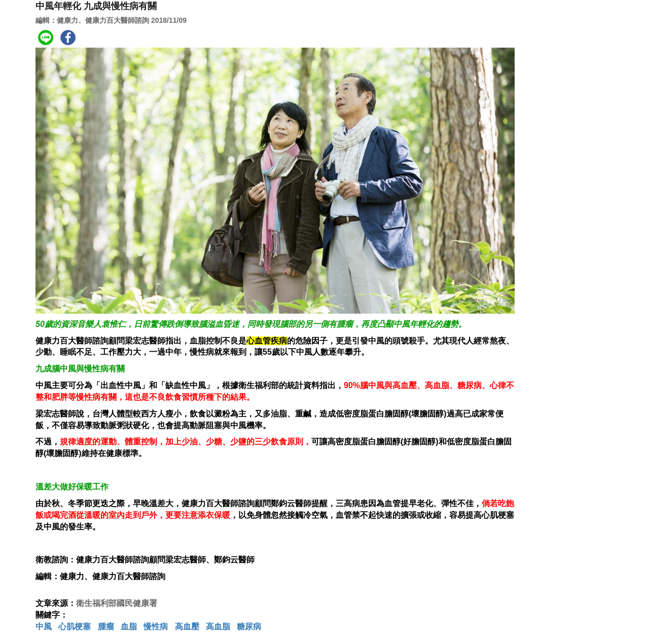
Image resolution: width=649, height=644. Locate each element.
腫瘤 (106, 627)
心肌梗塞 (75, 627)
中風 (44, 627)
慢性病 (156, 627)
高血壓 (187, 627)
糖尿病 (249, 627)
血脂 (129, 627)
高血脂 (218, 627)
